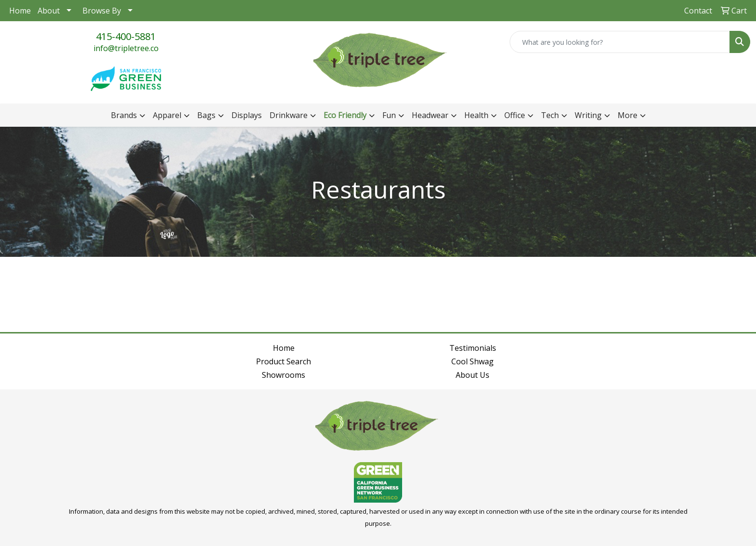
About (49, 11)
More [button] (628, 115)
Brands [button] (124, 115)
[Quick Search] (620, 42)
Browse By (102, 11)
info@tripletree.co (126, 48)
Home (20, 11)
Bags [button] (206, 115)
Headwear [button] (430, 115)
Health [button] (476, 115)
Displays (247, 115)
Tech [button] (550, 115)
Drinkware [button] (289, 115)
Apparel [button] (167, 115)
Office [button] (515, 115)
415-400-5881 (126, 36)
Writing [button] (588, 115)
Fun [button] (389, 115)
